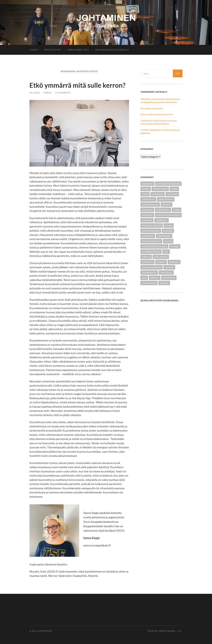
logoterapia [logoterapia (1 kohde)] (147, 215)
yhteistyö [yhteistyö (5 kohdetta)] (155, 278)
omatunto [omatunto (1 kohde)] (168, 231)
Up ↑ (180, 631)
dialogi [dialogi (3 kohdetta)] (174, 189)
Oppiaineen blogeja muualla (112, 50)
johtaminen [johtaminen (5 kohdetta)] (147, 210)
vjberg (48, 93)
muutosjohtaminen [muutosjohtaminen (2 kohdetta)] (151, 231)
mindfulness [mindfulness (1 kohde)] (162, 220)
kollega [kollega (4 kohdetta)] (177, 210)
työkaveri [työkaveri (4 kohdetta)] (161, 262)
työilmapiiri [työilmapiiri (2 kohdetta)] (147, 262)
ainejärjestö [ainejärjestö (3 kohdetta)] (147, 184)
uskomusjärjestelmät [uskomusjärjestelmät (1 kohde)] (152, 267)
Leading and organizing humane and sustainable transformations (159, 122)
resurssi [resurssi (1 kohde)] (168, 241)
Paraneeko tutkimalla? (152, 108)
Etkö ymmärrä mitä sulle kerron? (77, 85)
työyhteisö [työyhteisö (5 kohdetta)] (174, 262)
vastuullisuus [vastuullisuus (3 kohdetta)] (166, 272)
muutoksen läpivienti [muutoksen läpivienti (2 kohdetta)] (152, 225)
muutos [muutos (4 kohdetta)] (169, 225)
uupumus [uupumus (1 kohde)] (169, 267)
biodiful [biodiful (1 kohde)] (146, 189)
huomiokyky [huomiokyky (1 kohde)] (158, 194)
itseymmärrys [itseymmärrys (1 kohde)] (148, 199)
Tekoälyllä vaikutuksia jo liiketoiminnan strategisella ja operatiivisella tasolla (160, 101)
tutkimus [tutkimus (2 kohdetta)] (146, 257)
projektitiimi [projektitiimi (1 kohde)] (148, 236)
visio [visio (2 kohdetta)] (144, 278)
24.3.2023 (35, 93)
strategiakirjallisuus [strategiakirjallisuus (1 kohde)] (151, 252)
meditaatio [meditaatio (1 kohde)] (147, 220)
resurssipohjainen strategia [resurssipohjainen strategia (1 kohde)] (154, 246)
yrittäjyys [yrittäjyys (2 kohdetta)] (164, 283)
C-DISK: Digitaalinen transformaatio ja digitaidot (160, 131)
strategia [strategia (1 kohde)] (175, 246)
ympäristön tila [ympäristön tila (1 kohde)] (149, 283)
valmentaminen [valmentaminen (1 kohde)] (149, 272)
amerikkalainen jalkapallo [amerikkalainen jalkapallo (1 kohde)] (168, 184)
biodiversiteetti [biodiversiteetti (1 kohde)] (160, 189)
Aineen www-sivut (78, 50)
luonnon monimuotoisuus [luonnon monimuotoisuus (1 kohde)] (168, 215)
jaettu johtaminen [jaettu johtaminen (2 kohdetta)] (150, 205)
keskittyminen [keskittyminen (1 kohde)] (163, 210)
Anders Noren (167, 631)
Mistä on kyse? (53, 50)
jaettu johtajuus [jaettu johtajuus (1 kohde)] (166, 199)
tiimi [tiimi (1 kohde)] (166, 252)
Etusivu (34, 50)
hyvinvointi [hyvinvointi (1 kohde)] (172, 194)
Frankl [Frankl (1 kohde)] (145, 194)
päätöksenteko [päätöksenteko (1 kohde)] (164, 236)
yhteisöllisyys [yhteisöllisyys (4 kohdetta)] (169, 278)
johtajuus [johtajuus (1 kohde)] (167, 205)
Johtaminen (45, 631)
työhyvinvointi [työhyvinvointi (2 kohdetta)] (161, 257)
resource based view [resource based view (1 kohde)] (151, 241)
